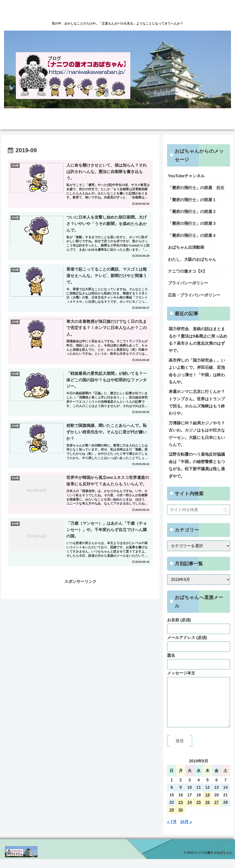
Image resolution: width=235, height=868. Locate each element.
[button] (226, 510)
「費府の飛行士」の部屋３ (192, 223)
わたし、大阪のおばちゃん (192, 259)
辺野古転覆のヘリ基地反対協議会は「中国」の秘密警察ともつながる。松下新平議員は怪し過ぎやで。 (197, 465)
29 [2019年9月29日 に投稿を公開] (172, 819)
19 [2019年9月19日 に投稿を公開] (208, 804)
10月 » (186, 831)
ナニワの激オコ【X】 (187, 271)
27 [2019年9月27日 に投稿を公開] (216, 811)
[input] (199, 510)
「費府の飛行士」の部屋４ (192, 236)
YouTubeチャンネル (186, 176)
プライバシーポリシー (188, 283)
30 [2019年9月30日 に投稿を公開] (181, 819)
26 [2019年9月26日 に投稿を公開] (208, 811)
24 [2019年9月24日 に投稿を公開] (190, 811)
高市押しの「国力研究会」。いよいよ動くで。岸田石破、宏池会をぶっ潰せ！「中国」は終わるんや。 (197, 371)
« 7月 (172, 831)
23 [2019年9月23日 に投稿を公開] (181, 811)
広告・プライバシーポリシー (194, 295)
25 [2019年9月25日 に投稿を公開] (199, 811)
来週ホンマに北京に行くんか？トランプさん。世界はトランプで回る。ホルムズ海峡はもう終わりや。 (197, 402)
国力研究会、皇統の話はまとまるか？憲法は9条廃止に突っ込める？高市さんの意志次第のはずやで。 (198, 340)
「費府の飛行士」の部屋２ (192, 212)
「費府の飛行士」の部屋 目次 (196, 188)
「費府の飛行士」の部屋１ (192, 200)
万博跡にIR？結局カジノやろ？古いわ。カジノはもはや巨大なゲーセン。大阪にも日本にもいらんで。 (197, 434)
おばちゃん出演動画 (186, 247)
